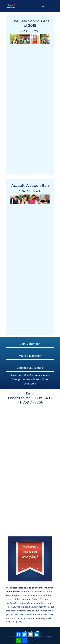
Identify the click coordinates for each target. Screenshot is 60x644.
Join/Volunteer (30, 344)
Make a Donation (30, 356)
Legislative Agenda (30, 368)
